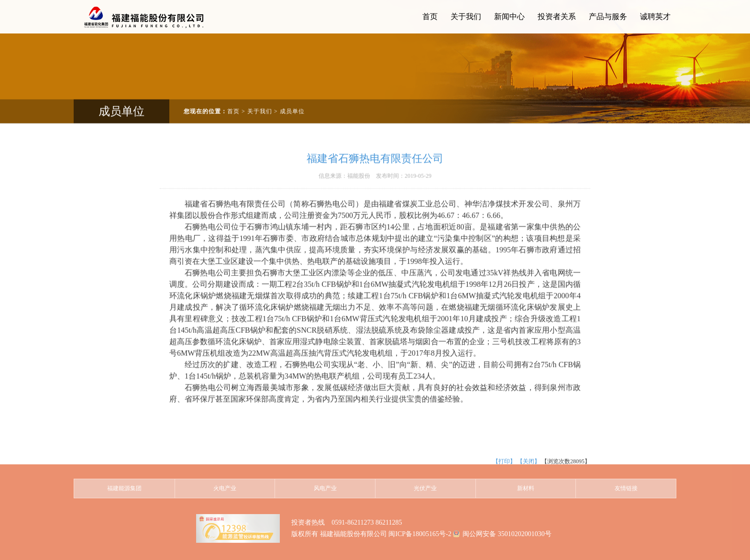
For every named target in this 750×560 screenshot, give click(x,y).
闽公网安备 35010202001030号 (507, 534)
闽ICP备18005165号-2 (420, 534)
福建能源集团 (124, 488)
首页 (233, 103)
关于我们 (260, 103)
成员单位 (292, 103)
